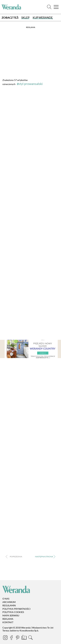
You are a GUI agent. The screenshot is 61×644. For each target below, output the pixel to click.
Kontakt (8, 622)
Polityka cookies (13, 612)
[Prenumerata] (24, 638)
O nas (6, 599)
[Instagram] (6, 638)
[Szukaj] (49, 7)
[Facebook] (12, 638)
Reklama (8, 619)
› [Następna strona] (45, 557)
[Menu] (56, 7)
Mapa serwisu (11, 615)
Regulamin (9, 605)
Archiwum (9, 602)
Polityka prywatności (16, 609)
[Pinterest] (18, 638)
